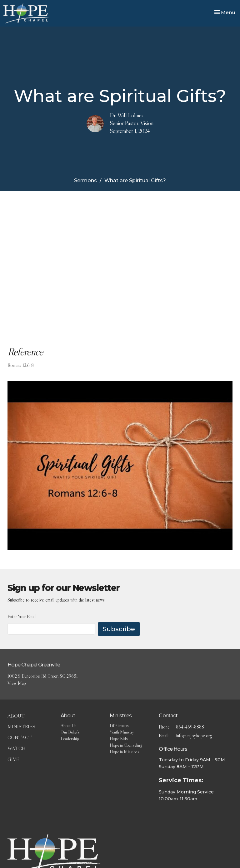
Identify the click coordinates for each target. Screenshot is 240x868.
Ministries (21, 726)
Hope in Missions (125, 752)
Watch (17, 748)
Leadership (70, 739)
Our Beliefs (70, 732)
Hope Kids (119, 739)
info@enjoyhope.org (194, 736)
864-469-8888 (190, 727)
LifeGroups (119, 725)
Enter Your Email (22, 616)
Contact (20, 737)
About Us (69, 725)
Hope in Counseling (126, 745)
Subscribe (119, 629)
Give (13, 759)
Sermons (85, 180)
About (16, 716)
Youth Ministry (122, 732)
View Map (17, 683)
